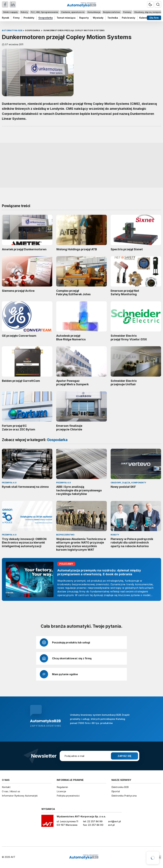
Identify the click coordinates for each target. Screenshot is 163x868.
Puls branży (129, 18)
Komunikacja (94, 12)
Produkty (29, 18)
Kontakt (6, 787)
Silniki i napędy (10, 12)
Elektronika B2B (120, 787)
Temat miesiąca (66, 18)
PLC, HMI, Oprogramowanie (44, 12)
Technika (113, 18)
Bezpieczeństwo (112, 12)
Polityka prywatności (68, 796)
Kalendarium (147, 18)
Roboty (24, 12)
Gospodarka (46, 18)
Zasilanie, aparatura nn (73, 12)
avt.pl (111, 825)
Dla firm (154, 18)
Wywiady (98, 18)
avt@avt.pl (114, 821)
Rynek (5, 18)
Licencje (61, 791)
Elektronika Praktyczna (124, 796)
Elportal (116, 791)
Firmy (16, 18)
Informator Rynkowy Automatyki (20, 796)
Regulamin (62, 787)
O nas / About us (11, 791)
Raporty (84, 18)
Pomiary (127, 12)
